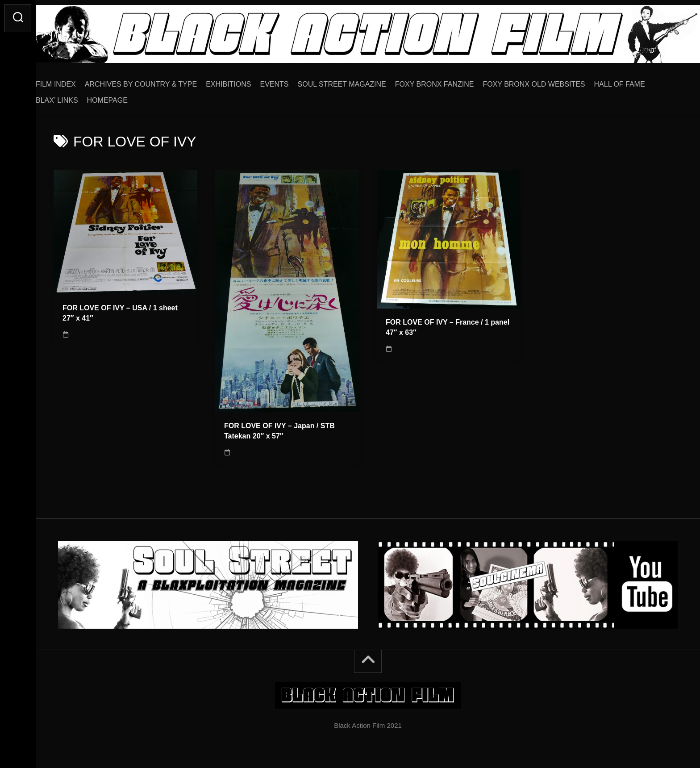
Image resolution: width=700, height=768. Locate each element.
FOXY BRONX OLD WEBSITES (552, 81)
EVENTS (292, 81)
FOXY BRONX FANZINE (452, 81)
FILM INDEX (74, 81)
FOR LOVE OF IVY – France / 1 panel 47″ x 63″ (448, 324)
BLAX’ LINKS (75, 97)
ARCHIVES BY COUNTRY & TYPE (159, 81)
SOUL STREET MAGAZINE (360, 81)
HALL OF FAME (637, 81)
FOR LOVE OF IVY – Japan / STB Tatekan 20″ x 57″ (279, 428)
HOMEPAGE (125, 97)
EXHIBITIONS (246, 81)
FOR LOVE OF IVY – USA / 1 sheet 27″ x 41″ (120, 310)
